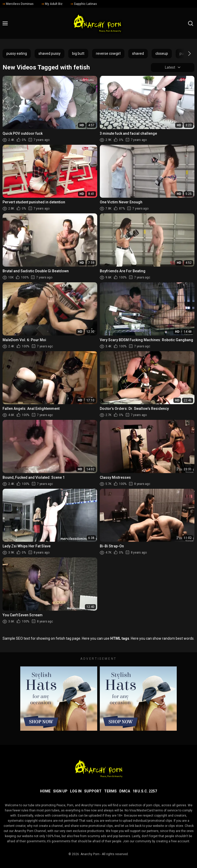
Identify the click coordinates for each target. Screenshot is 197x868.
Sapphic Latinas (84, 4)
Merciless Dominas (18, 4)
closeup (162, 53)
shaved (138, 53)
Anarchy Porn (90, 854)
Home (45, 791)
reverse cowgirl (108, 53)
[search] (191, 23)
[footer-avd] (59, 699)
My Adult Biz (52, 4)
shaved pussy (50, 53)
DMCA (125, 791)
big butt (78, 53)
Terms (110, 791)
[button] (185, 53)
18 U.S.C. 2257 (145, 791)
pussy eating (17, 53)
